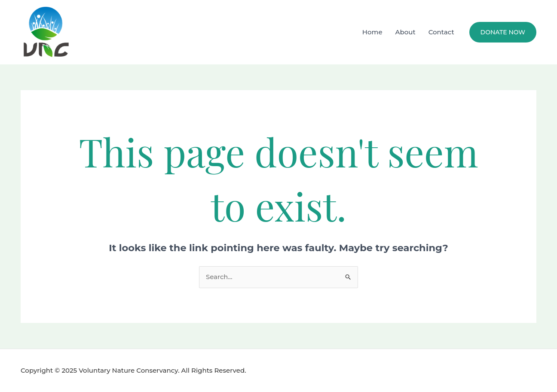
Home (372, 32)
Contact (441, 32)
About (406, 32)
